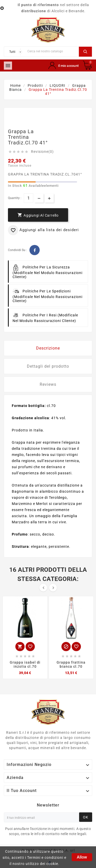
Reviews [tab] (48, 384)
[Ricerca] (52, 51)
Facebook (35, 250)
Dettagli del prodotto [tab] (48, 366)
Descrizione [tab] (48, 348)
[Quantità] (29, 198)
